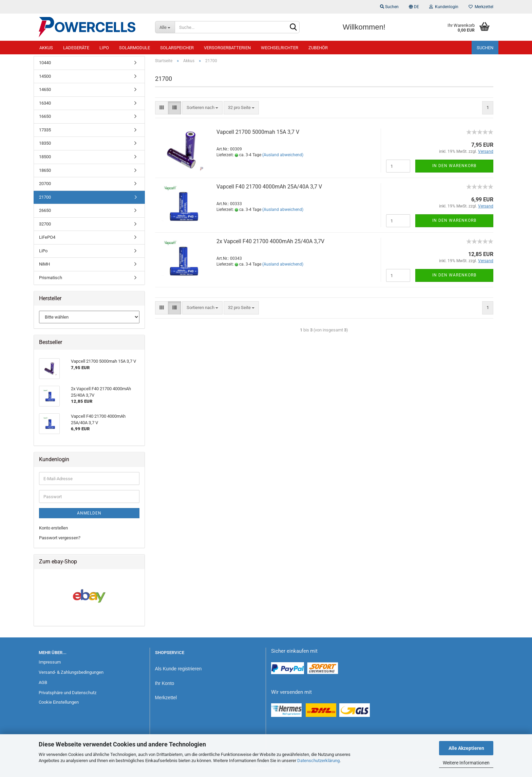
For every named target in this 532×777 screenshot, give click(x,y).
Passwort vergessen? (60, 538)
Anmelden (89, 513)
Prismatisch (51, 278)
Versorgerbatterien (227, 48)
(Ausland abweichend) (283, 155)
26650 (45, 210)
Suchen (389, 7)
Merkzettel (481, 7)
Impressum (50, 662)
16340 (45, 103)
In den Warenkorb (454, 166)
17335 (45, 130)
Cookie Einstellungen (59, 702)
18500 (45, 157)
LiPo (104, 48)
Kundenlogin (444, 7)
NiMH (44, 264)
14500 (45, 76)
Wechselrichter (280, 48)
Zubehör (318, 48)
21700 (45, 197)
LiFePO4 (47, 237)
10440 (45, 63)
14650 (45, 89)
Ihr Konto (165, 683)
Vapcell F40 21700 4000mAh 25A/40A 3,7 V (269, 187)
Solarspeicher (177, 48)
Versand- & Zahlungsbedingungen (71, 672)
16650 (45, 116)
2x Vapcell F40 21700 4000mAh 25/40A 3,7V (270, 241)
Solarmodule (135, 48)
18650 (45, 170)
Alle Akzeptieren (466, 748)
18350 (45, 143)
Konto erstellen (53, 528)
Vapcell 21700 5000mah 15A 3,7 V (258, 132)
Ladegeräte (76, 48)
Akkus (46, 48)
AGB (43, 682)
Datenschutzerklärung (318, 761)
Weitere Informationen (466, 763)
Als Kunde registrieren (178, 669)
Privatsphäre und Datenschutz (68, 693)
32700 (45, 224)
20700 (45, 184)
